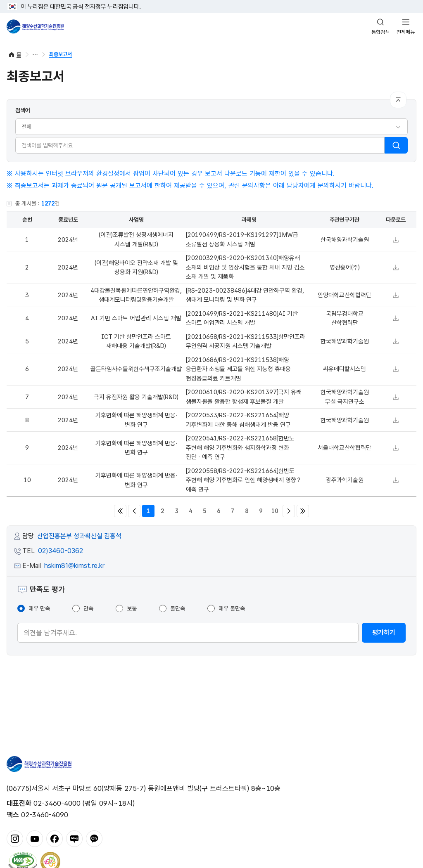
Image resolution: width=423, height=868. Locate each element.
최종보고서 (61, 54)
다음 (289, 511)
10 (275, 511)
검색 (396, 145)
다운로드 (396, 240)
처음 (120, 511)
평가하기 (384, 633)
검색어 (23, 110)
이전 (134, 511)
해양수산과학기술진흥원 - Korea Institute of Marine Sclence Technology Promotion (35, 26)
